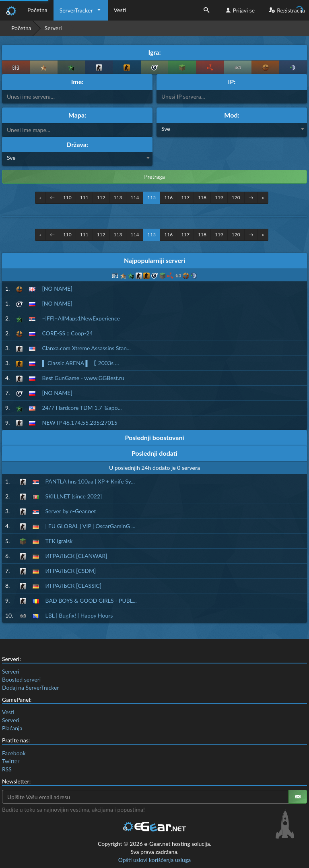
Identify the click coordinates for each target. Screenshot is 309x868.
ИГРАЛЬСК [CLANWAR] (76, 556)
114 (135, 197)
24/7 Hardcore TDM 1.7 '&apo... (82, 408)
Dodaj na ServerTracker (30, 687)
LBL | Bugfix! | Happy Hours (79, 615)
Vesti (120, 10)
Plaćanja (12, 728)
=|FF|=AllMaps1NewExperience (81, 318)
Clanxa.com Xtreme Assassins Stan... (86, 348)
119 (219, 197)
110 (67, 197)
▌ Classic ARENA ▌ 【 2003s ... (80, 363)
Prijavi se (239, 10)
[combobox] (232, 130)
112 (101, 197)
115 (151, 197)
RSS (7, 769)
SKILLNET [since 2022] (74, 496)
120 (236, 197)
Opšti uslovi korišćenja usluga (154, 860)
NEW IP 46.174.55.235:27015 (79, 423)
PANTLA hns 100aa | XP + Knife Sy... (90, 481)
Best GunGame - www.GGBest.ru (83, 378)
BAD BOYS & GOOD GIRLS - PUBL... (91, 600)
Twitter (11, 761)
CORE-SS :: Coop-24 (67, 333)
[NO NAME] (57, 288)
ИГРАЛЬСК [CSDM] (71, 571)
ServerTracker (76, 10)
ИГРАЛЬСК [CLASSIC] (74, 586)
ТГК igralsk (59, 541)
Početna (37, 10)
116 (168, 197)
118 (202, 197)
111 (84, 197)
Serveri (11, 671)
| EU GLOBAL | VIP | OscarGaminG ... (91, 526)
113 (118, 197)
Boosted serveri (21, 679)
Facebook (14, 753)
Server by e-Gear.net (71, 511)
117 (185, 197)
